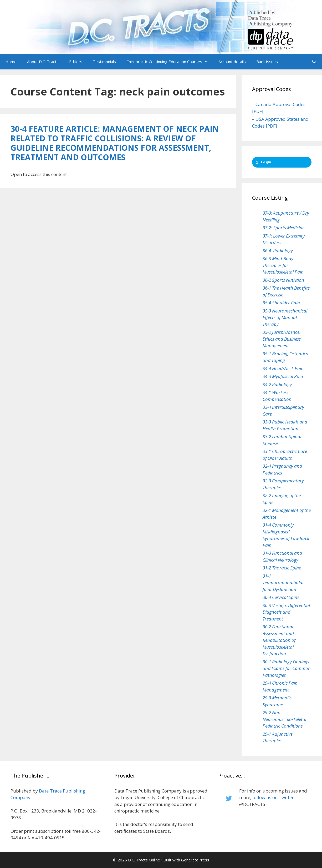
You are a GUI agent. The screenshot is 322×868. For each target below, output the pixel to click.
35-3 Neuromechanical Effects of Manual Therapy (285, 317)
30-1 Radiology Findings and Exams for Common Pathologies (287, 668)
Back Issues (267, 62)
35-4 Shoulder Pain (281, 303)
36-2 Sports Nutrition (283, 280)
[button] (208, 62)
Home (11, 62)
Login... (265, 162)
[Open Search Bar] (314, 62)
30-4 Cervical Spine (281, 597)
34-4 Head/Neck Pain (283, 368)
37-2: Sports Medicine (283, 228)
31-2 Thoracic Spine (282, 568)
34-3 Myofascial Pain (283, 376)
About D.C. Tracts (43, 62)
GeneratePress (195, 860)
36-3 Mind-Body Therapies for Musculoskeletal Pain (283, 265)
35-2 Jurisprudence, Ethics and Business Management (282, 339)
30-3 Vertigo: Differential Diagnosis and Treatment (286, 612)
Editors (76, 62)
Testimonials (104, 62)
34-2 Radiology (277, 384)
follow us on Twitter (273, 797)
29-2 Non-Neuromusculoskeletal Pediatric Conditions (284, 719)
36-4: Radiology (278, 251)
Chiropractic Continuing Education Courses (170, 62)
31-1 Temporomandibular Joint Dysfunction (283, 583)
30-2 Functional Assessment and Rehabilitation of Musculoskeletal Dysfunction (279, 640)
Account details (232, 62)
